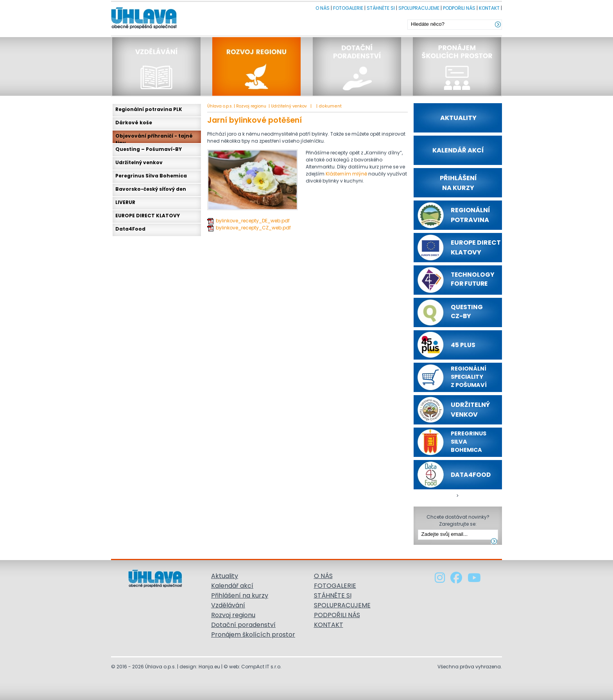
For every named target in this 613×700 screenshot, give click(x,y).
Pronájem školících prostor (253, 635)
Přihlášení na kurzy (240, 595)
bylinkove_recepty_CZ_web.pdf (253, 228)
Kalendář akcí (232, 586)
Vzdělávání (228, 605)
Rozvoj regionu (251, 106)
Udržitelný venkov (289, 106)
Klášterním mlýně (346, 174)
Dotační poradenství (243, 625)
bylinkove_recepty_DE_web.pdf (253, 221)
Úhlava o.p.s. (220, 106)
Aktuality (225, 576)
